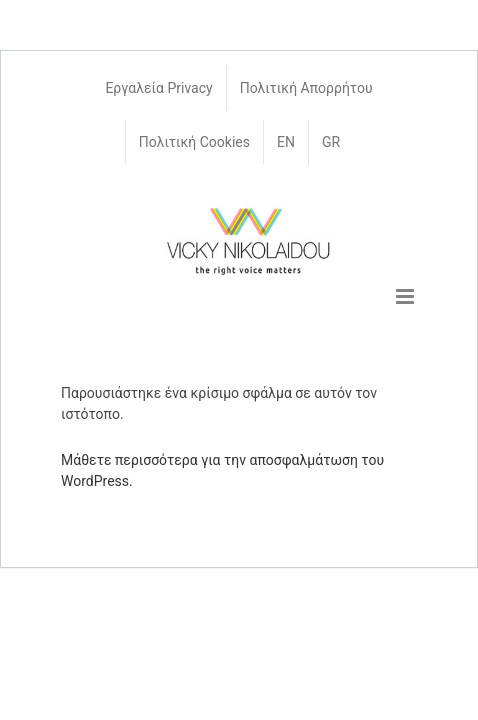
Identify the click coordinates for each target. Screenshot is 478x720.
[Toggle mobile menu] (406, 296)
